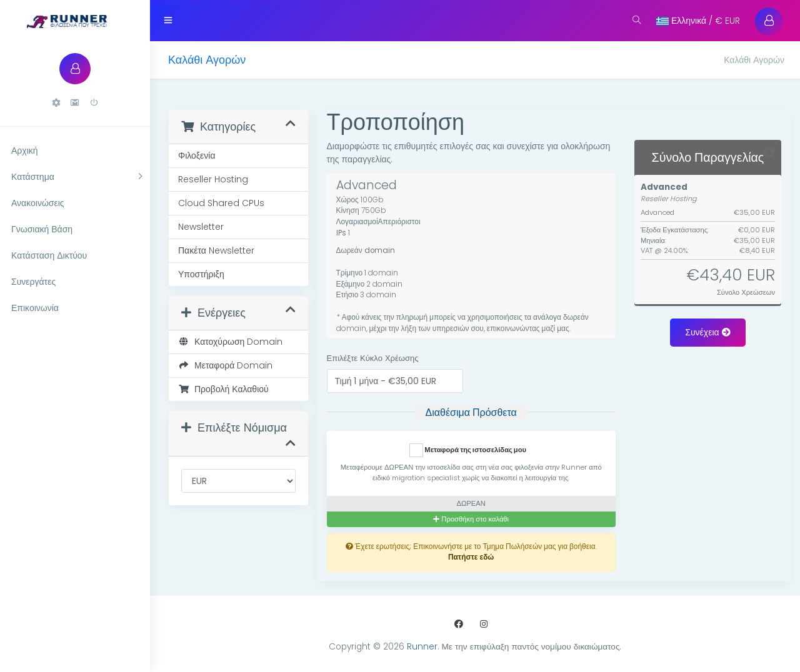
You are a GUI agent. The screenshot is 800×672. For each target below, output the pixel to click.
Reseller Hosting (213, 179)
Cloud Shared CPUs (221, 203)
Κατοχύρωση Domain (230, 342)
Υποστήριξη (201, 274)
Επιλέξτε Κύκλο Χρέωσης (373, 358)
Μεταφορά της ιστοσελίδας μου (468, 450)
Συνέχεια (707, 332)
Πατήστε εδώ (471, 557)
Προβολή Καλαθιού (223, 389)
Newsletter (201, 227)
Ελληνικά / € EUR (698, 21)
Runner (422, 647)
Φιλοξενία (197, 156)
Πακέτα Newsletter (216, 250)
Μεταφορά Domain (225, 365)
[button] (56, 103)
